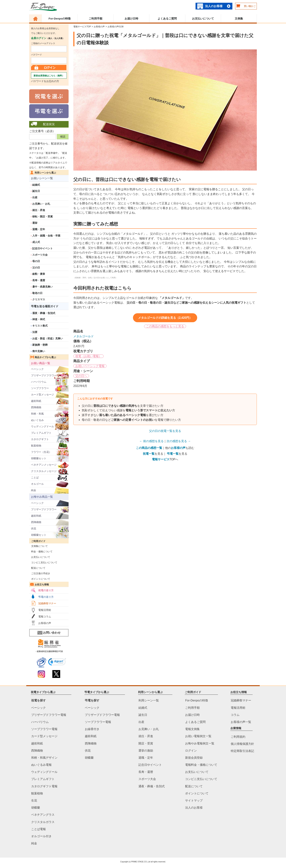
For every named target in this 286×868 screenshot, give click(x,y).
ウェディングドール (42, 426)
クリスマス (39, 299)
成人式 (36, 242)
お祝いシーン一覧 (42, 178)
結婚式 (36, 185)
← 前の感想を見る (152, 441)
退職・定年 (39, 229)
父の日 (36, 268)
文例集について (38, 546)
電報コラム (45, 617)
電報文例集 (192, 729)
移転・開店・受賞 (42, 216)
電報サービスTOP (82, 27)
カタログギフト (40, 439)
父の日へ (81, 376)
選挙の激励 (146, 751)
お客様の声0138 (116, 27)
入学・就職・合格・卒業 (46, 236)
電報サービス (161, 459)
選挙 (35, 223)
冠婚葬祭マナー (47, 603)
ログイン (191, 751)
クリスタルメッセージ (44, 471)
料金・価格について (41, 552)
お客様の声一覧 (241, 722)
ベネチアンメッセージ (44, 465)
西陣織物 (36, 407)
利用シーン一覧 (149, 701)
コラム (235, 715)
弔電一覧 (173, 454)
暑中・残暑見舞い (42, 287)
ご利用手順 (95, 18)
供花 (34, 528)
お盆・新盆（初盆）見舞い (48, 338)
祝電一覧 (149, 454)
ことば (35, 477)
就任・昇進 (39, 210)
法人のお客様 (214, 6)
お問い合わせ (49, 633)
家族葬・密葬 (40, 345)
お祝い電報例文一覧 (198, 736)
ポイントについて (40, 579)
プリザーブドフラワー (44, 375)
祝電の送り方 (46, 590)
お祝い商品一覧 (41, 363)
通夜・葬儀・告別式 (44, 313)
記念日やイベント (42, 248)
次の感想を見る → (179, 441)
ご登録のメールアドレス (43, 43)
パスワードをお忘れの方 (45, 81)
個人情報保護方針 (242, 744)
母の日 (36, 261)
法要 (35, 332)
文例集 (239, 18)
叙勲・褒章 (39, 274)
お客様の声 (45, 623)
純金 (34, 490)
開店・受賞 (146, 743)
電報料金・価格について (201, 765)
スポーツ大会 (40, 255)
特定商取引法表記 (242, 751)
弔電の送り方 (46, 597)
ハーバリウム (39, 382)
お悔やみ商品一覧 (42, 497)
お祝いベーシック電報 (90, 366)
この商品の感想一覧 (149, 448)
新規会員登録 (194, 758)
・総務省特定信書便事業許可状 (49, 651)
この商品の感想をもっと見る (165, 326)
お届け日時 (131, 18)
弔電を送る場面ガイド (45, 306)
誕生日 (36, 191)
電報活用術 (45, 610)
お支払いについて (203, 18)
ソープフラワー (40, 388)
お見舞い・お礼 (41, 204)
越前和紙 (36, 401)
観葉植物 (36, 446)
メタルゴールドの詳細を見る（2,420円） (165, 318)
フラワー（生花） (41, 452)
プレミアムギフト (41, 433)
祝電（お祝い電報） (88, 356)
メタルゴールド (84, 336)
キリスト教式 (40, 326)
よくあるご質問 (167, 18)
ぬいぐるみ (37, 420)
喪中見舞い (39, 351)
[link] (57, 662)
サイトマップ (194, 800)
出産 (35, 197)
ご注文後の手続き (40, 573)
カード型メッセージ (42, 395)
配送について (37, 568)
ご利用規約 (238, 737)
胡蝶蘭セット (39, 458)
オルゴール (37, 484)
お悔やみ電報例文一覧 (200, 743)
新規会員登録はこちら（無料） (49, 76)
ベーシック (37, 369)
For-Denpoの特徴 (60, 18)
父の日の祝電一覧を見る (165, 431)
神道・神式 (39, 319)
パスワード (36, 55)
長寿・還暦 (39, 280)
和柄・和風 (37, 414)
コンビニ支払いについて (43, 562)
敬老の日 (37, 293)
